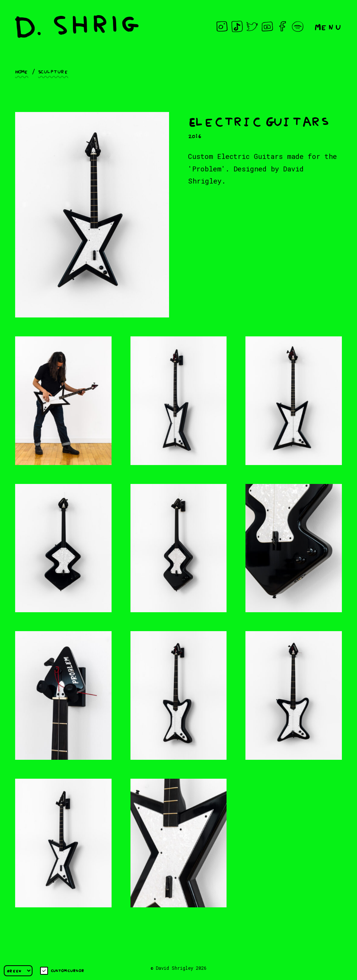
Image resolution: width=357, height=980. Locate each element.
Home (22, 71)
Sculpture (53, 71)
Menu (328, 26)
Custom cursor (62, 971)
